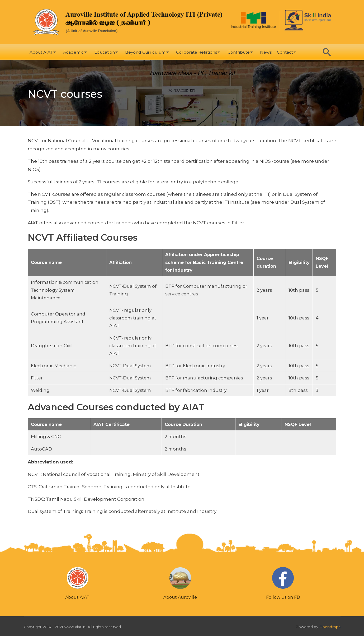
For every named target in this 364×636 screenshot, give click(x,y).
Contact (285, 52)
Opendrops (330, 627)
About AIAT (41, 52)
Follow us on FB (283, 597)
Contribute (239, 52)
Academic (73, 52)
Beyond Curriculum (145, 52)
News (266, 52)
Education (105, 52)
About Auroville (180, 597)
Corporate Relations (197, 52)
